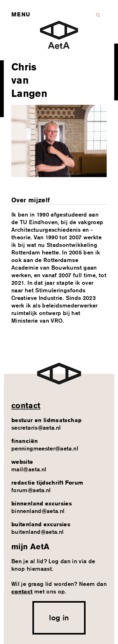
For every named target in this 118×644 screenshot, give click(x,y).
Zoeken (98, 15)
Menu (21, 14)
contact (26, 405)
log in (59, 617)
